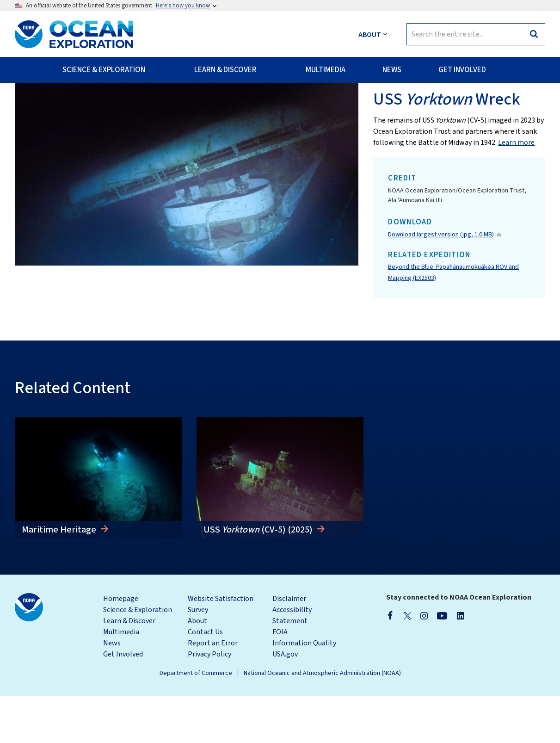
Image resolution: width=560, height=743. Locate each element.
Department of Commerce (196, 720)
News (112, 690)
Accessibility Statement (292, 663)
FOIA (280, 679)
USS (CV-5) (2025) (259, 576)
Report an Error (213, 690)
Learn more (516, 190)
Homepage (121, 646)
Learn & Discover (129, 668)
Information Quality (304, 690)
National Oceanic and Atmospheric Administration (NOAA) (322, 720)
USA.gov (285, 701)
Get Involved (123, 701)
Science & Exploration (138, 657)
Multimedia (121, 679)
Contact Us (205, 679)
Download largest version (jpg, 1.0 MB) (441, 281)
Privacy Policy (209, 701)
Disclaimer (289, 646)
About (197, 668)
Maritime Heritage (60, 576)
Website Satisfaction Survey (221, 651)
